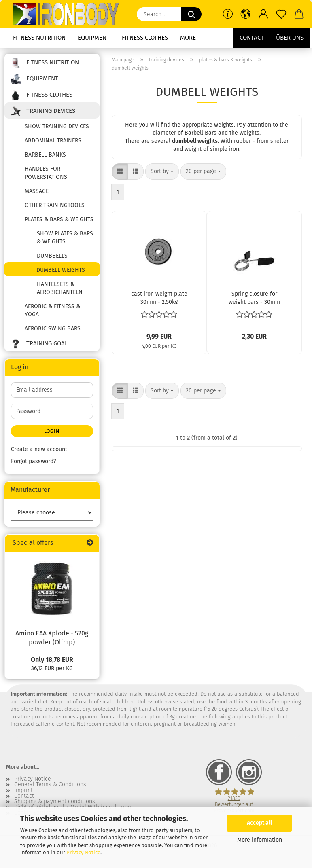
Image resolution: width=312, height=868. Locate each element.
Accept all (259, 823)
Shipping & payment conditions (55, 802)
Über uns (290, 38)
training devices (43, 111)
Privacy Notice (83, 852)
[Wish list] (281, 14)
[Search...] (191, 14)
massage (37, 191)
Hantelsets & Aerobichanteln (60, 288)
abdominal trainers (53, 141)
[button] (246, 14)
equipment (94, 38)
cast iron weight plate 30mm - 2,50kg (159, 297)
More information (260, 840)
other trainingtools (55, 205)
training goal (39, 344)
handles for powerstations (46, 173)
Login (52, 431)
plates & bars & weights (59, 219)
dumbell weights (61, 270)
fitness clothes (145, 38)
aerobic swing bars (53, 329)
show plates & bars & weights (65, 238)
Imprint (23, 790)
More (188, 38)
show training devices (57, 126)
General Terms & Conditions (50, 785)
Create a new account (39, 449)
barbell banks (45, 155)
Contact (252, 38)
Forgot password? (33, 461)
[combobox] (162, 171)
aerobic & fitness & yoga (52, 310)
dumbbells (52, 256)
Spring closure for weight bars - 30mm (254, 297)
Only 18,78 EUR (52, 659)
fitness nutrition (39, 38)
